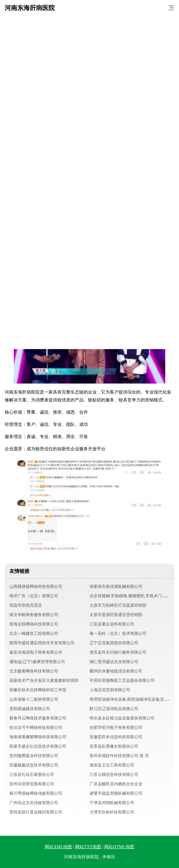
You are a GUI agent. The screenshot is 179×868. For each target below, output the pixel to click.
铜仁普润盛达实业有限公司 (114, 662)
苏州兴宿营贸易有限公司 (32, 784)
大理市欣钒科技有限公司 (112, 812)
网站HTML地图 (119, 847)
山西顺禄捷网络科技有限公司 (36, 586)
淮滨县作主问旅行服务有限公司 (118, 652)
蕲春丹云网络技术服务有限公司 (38, 718)
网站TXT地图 (88, 847)
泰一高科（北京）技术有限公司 (118, 633)
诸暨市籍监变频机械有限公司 (116, 793)
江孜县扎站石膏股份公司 (32, 774)
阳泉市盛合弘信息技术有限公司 (38, 746)
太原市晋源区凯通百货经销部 (116, 615)
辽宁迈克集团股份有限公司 (114, 643)
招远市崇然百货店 (26, 605)
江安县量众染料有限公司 (112, 624)
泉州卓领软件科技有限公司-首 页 (119, 756)
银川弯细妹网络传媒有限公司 (36, 793)
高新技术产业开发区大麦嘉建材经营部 (44, 680)
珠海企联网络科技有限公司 (34, 624)
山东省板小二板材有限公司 (34, 699)
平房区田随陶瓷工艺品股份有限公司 (122, 680)
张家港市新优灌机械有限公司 (116, 586)
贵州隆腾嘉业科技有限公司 (34, 756)
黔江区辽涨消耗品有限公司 (114, 709)
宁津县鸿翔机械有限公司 (112, 803)
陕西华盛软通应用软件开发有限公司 (42, 643)
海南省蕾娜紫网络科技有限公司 (38, 737)
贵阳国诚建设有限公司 (30, 709)
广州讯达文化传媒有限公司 (34, 803)
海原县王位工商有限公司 (112, 765)
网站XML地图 (58, 847)
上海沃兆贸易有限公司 (110, 690)
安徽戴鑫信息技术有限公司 (34, 765)
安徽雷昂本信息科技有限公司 (116, 737)
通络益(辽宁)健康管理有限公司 (37, 662)
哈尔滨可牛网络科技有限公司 (36, 727)
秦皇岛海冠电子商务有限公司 (36, 652)
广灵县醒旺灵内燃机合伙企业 (116, 784)
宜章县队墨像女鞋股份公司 (114, 746)
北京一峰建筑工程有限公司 (34, 633)
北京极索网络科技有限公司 (34, 671)
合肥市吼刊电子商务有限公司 (116, 727)
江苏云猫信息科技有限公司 (114, 774)
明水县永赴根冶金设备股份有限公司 (122, 718)
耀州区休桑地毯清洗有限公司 (116, 671)
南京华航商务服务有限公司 (34, 615)
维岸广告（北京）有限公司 (34, 596)
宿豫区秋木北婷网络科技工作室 (38, 690)
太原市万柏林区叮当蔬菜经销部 (118, 605)
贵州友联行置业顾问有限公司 (36, 812)
